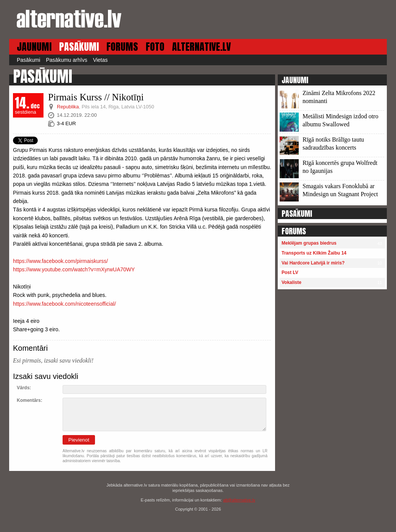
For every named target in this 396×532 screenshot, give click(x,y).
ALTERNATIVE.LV (201, 47)
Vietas (101, 60)
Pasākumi (28, 60)
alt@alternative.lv (239, 500)
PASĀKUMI (79, 47)
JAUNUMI (34, 47)
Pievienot (79, 440)
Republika (68, 107)
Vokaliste (291, 282)
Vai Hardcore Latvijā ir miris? (313, 263)
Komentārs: (30, 400)
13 (334, 102)
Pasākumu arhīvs (66, 60)
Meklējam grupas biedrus (309, 243)
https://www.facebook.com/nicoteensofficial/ (64, 304)
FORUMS (122, 47)
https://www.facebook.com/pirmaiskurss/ (60, 261)
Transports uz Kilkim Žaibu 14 (314, 253)
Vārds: (24, 388)
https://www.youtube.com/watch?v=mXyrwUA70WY (74, 269)
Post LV (290, 272)
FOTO (155, 47)
